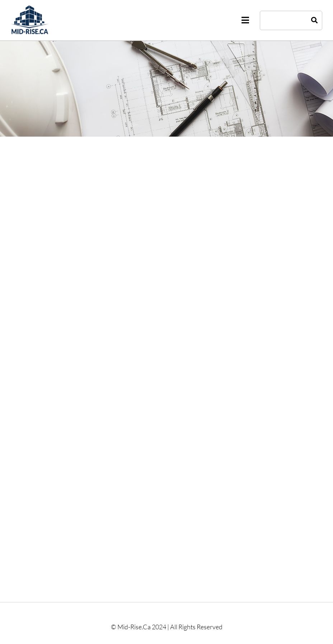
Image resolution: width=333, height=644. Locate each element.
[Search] (314, 20)
